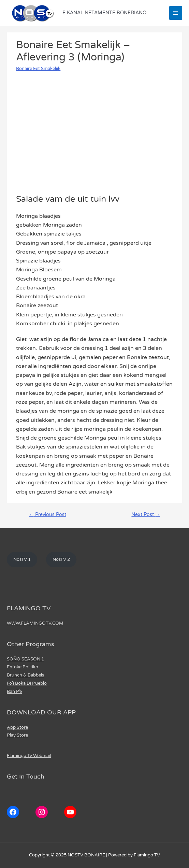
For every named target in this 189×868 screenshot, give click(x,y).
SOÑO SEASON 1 (25, 659)
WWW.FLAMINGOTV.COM (35, 623)
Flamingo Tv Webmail (29, 756)
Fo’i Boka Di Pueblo (27, 683)
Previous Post (48, 515)
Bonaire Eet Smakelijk (38, 69)
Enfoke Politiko (23, 667)
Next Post (146, 515)
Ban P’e (14, 692)
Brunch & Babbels (25, 675)
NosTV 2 (61, 559)
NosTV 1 (22, 559)
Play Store (17, 735)
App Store (17, 727)
